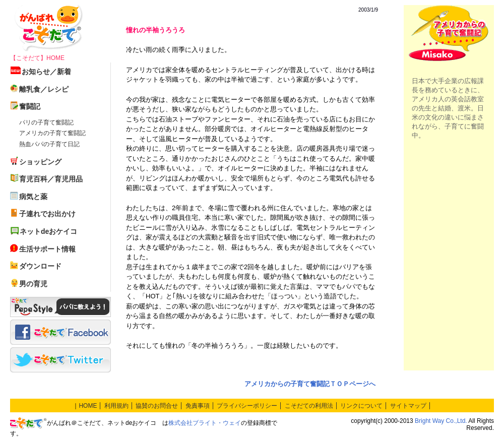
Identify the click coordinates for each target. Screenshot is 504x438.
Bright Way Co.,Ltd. (441, 421)
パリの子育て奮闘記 (46, 122)
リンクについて (361, 406)
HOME (88, 406)
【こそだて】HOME (37, 58)
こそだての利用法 (309, 406)
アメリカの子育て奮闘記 (52, 133)
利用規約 (116, 406)
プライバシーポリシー (247, 406)
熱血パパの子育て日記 (49, 144)
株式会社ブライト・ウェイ (205, 423)
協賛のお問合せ (157, 406)
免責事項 (198, 406)
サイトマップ (408, 406)
